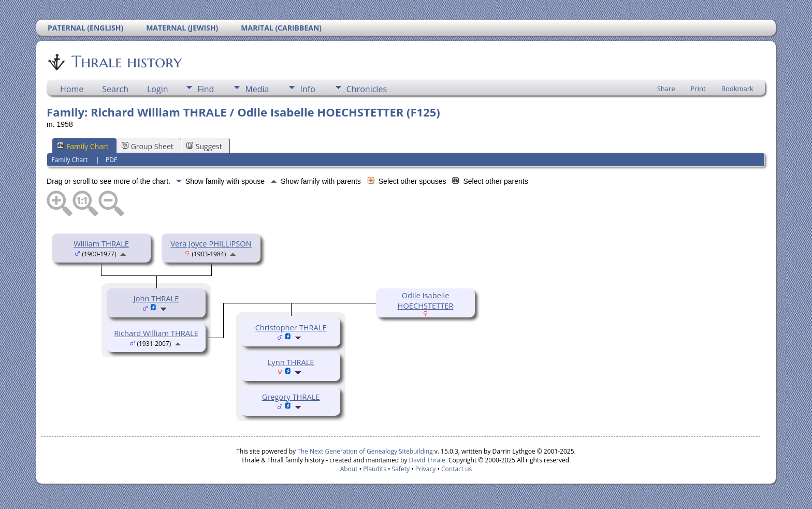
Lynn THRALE (291, 362)
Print (698, 89)
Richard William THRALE (156, 333)
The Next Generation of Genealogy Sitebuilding (365, 451)
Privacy (426, 469)
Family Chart (83, 146)
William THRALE (101, 243)
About (349, 469)
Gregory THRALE (291, 397)
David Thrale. (428, 460)
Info (307, 89)
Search (115, 89)
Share (666, 89)
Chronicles (367, 89)
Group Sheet (148, 146)
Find (206, 89)
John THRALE (156, 298)
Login (158, 89)
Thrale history (126, 62)
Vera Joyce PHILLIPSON (211, 243)
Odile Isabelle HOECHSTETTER (426, 300)
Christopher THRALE (291, 327)
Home (72, 89)
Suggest (204, 146)
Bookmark (737, 89)
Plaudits (375, 469)
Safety (401, 469)
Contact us (456, 469)
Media (257, 89)
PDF (111, 160)
